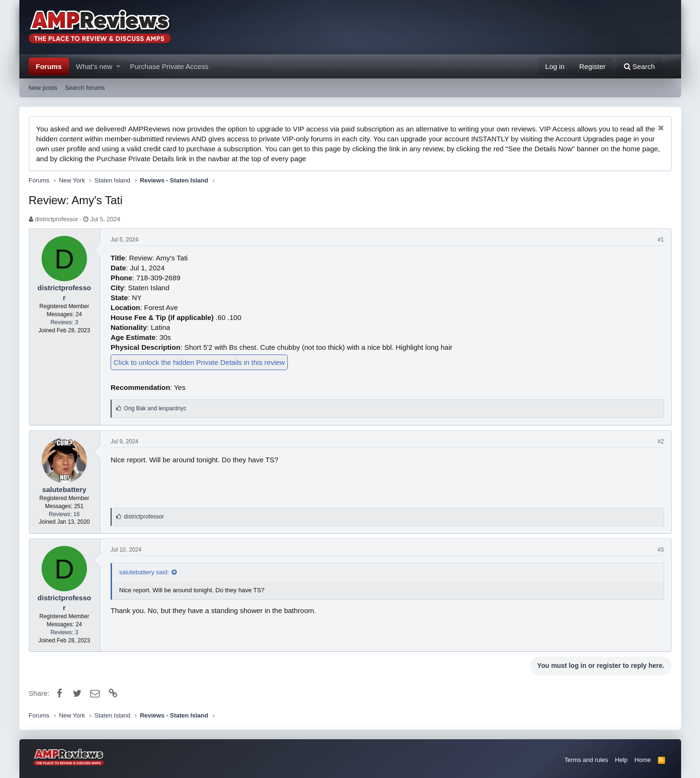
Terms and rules (586, 760)
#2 (661, 441)
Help (621, 760)
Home (643, 760)
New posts (43, 88)
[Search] (639, 66)
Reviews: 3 (65, 322)
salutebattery (64, 489)
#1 (661, 240)
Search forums (85, 88)
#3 (661, 550)
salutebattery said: (144, 572)
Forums (49, 66)
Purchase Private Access (169, 66)
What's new (94, 66)
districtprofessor (56, 219)
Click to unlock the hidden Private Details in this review (199, 362)
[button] (118, 66)
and (155, 408)
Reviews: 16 (64, 514)
